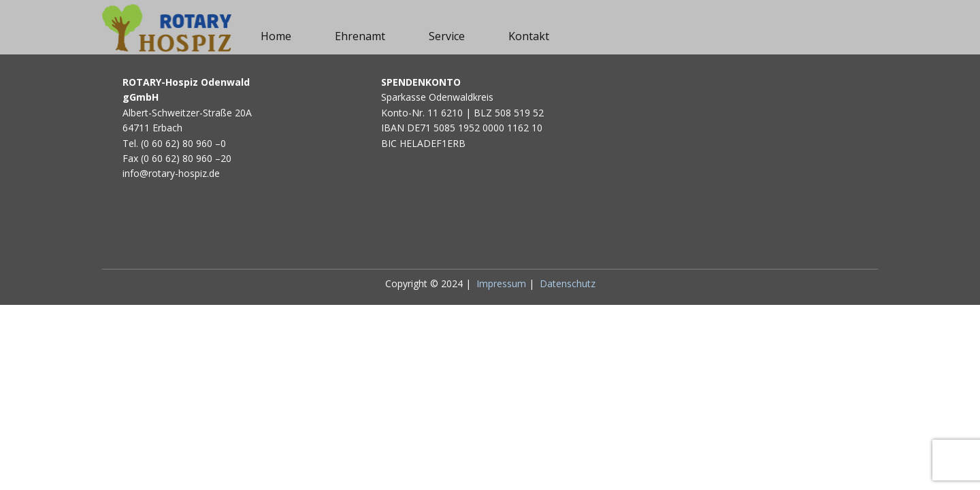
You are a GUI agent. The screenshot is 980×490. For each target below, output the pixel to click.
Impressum (501, 283)
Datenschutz (568, 283)
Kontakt (529, 36)
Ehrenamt (360, 36)
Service (447, 36)
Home (276, 36)
